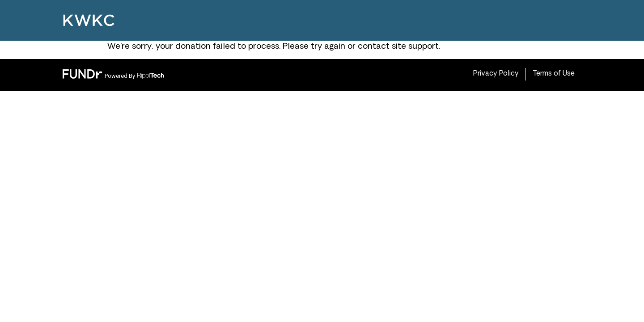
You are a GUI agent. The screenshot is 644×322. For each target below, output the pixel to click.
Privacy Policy (496, 74)
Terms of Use (554, 74)
